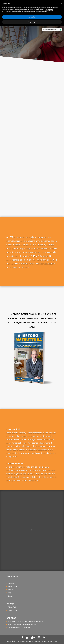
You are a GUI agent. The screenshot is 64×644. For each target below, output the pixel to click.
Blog (9, 593)
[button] (61, 3)
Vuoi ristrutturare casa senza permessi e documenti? (26, 621)
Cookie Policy (12, 610)
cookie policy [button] (49, 10)
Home (10, 580)
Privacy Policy (12, 607)
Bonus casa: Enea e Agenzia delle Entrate (22, 624)
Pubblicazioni (12, 586)
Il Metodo (11, 590)
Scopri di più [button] (32, 22)
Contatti (11, 596)
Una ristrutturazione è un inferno (19, 628)
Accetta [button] (32, 17)
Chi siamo (11, 583)
